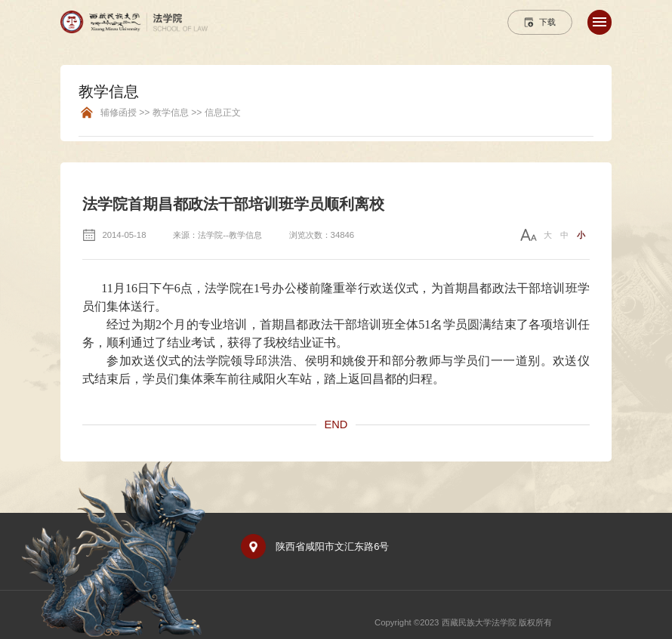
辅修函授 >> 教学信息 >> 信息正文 (171, 113)
